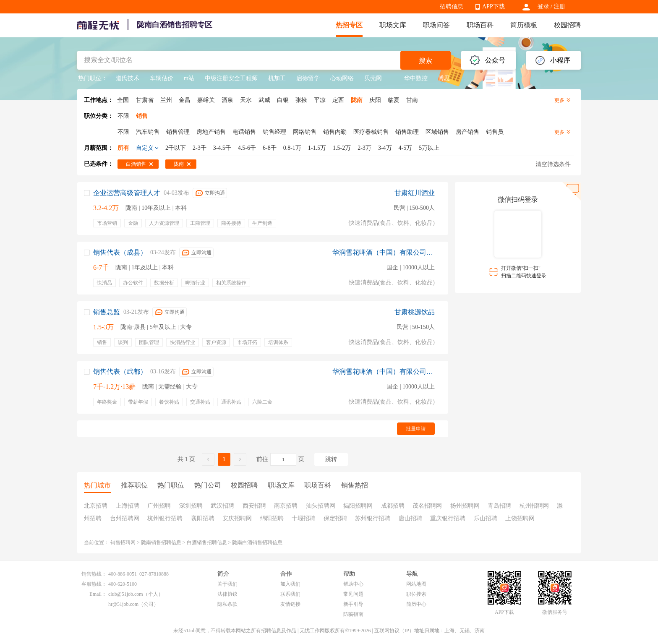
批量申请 (416, 429)
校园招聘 (567, 25)
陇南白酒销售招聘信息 (257, 542)
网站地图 (416, 584)
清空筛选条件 (553, 164)
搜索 (426, 61)
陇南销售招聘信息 (161, 542)
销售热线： (94, 574)
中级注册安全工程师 (231, 78)
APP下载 (493, 7)
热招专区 (349, 25)
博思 (444, 78)
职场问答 (436, 25)
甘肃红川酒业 (415, 193)
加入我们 (290, 584)
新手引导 (353, 604)
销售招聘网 (123, 542)
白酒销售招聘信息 (207, 542)
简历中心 (416, 604)
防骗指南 (353, 614)
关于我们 (227, 584)
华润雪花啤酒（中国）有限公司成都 (384, 252)
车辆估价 (162, 78)
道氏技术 (128, 78)
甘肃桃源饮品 (415, 312)
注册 (559, 7)
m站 (189, 78)
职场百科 (480, 25)
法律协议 (227, 594)
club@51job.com (126, 594)
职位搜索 (416, 594)
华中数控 (410, 78)
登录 (543, 7)
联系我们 (290, 594)
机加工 (277, 78)
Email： (98, 594)
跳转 (331, 459)
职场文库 (393, 25)
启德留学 (308, 78)
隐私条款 (227, 604)
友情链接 (290, 604)
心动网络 (342, 78)
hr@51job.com (123, 604)
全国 (123, 100)
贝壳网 (373, 78)
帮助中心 (353, 584)
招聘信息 (452, 7)
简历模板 (524, 25)
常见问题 (353, 594)
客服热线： (94, 584)
